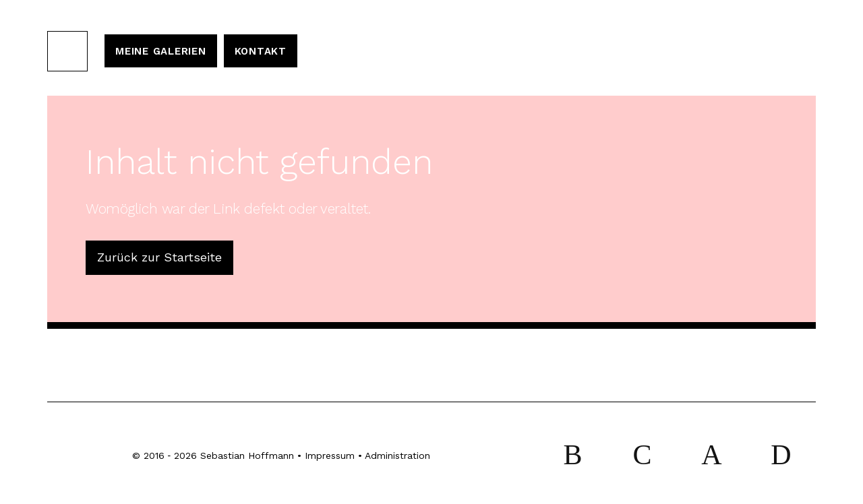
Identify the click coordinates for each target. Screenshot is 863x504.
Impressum (330, 455)
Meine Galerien (161, 51)
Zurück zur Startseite (159, 257)
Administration (397, 455)
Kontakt (261, 51)
